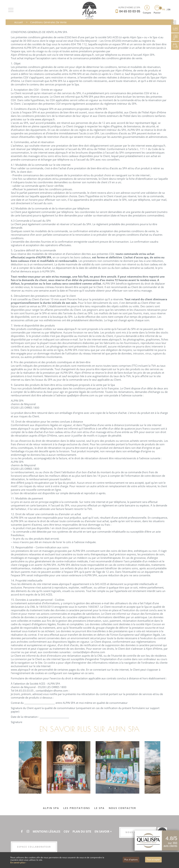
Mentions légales (46, 831)
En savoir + (103, 831)
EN (169, 10)
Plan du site (82, 831)
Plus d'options (131, 860)
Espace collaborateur (34, 847)
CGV (66, 831)
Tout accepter (153, 860)
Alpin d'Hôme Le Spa (129, 7)
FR (164, 10)
